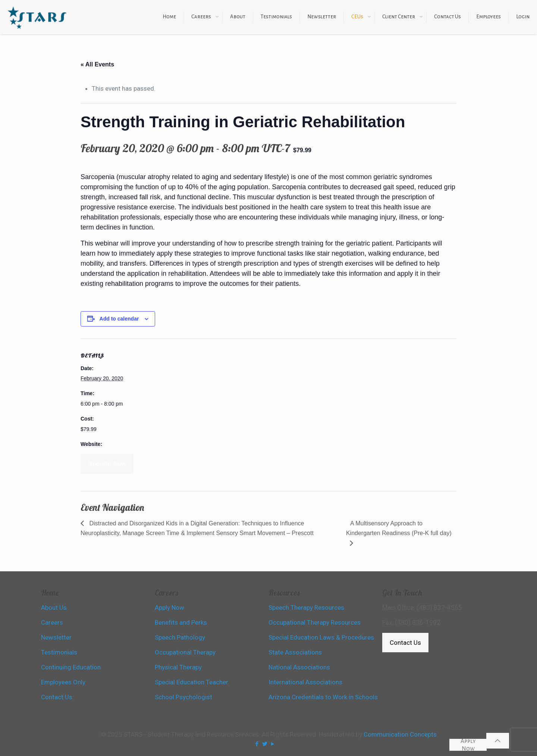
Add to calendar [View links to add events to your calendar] (119, 319)
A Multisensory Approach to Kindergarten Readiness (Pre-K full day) (399, 528)
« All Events (97, 64)
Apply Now (468, 745)
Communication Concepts (400, 734)
